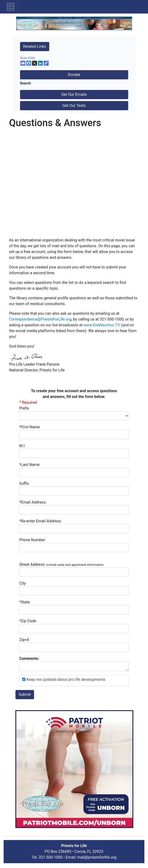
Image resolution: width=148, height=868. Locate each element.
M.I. (22, 446)
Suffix (24, 483)
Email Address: (33, 502)
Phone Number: (32, 540)
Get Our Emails (74, 94)
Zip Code (28, 621)
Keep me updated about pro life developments (65, 680)
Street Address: (61, 564)
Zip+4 (24, 640)
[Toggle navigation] (11, 7)
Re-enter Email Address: (40, 521)
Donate (74, 75)
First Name (29, 427)
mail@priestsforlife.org (97, 857)
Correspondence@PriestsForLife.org (40, 319)
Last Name (29, 465)
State (25, 602)
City (22, 583)
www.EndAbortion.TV (102, 325)
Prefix (24, 408)
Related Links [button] (35, 46)
